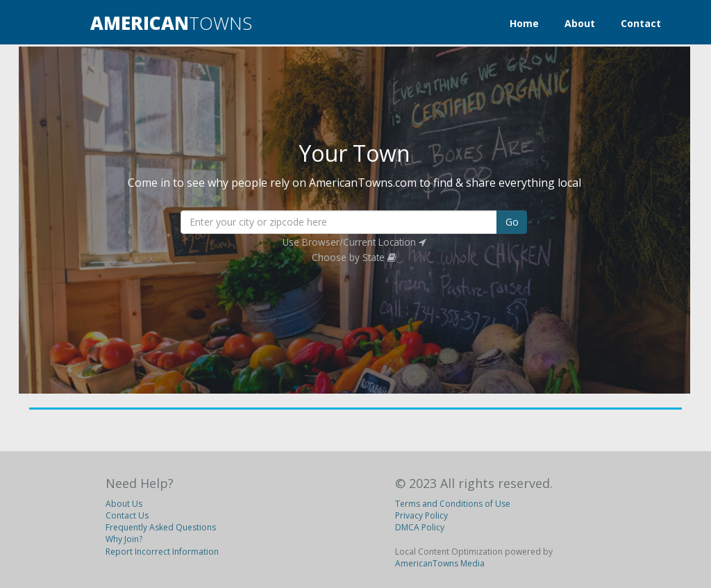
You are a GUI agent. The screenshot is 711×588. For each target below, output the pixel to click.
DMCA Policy (420, 527)
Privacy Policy (421, 515)
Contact (641, 23)
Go (512, 222)
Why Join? (124, 539)
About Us (124, 504)
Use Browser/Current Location (354, 242)
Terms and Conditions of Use (453, 504)
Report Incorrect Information (162, 552)
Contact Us (127, 515)
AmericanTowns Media (440, 563)
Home (524, 23)
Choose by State (354, 257)
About (580, 23)
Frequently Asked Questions (161, 527)
